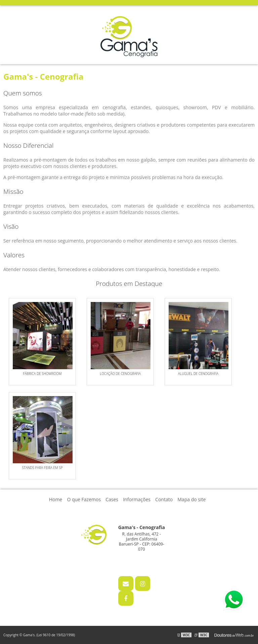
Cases (112, 499)
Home (56, 499)
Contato (164, 499)
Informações (137, 499)
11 (135, 559)
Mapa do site (191, 499)
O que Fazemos (84, 499)
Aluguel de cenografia (198, 374)
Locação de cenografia (120, 374)
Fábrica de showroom (42, 374)
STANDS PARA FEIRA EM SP (42, 468)
